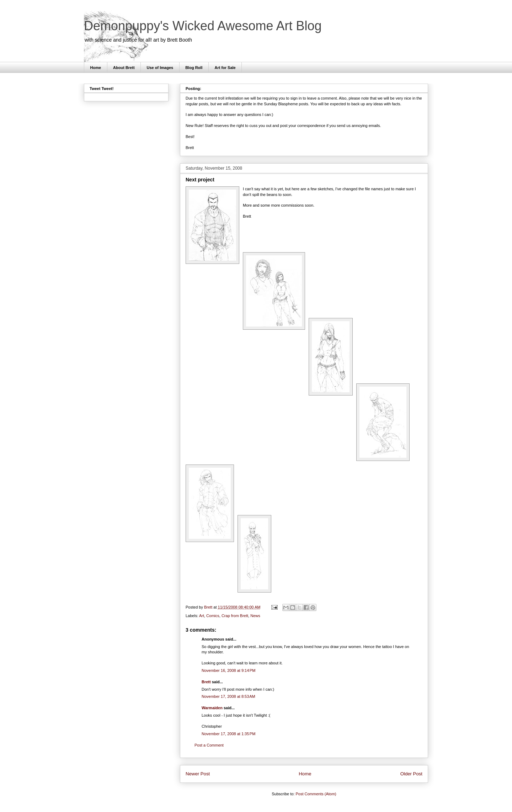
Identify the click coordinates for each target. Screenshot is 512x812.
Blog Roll (194, 68)
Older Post (411, 774)
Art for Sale (225, 68)
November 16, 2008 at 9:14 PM (228, 670)
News (255, 616)
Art (202, 616)
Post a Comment (209, 745)
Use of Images (160, 68)
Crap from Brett (235, 616)
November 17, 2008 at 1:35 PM (228, 734)
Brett (206, 682)
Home (96, 68)
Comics (213, 616)
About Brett (124, 68)
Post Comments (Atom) (316, 794)
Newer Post (198, 774)
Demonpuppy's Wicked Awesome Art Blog (203, 26)
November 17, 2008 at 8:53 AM (228, 696)
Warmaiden (212, 708)
